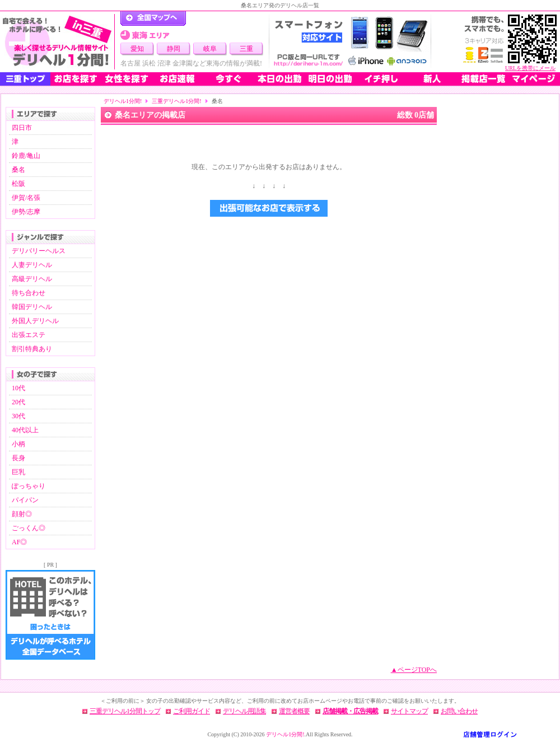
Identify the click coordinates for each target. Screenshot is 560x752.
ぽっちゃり (29, 486)
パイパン (25, 500)
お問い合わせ (459, 711)
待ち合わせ (29, 293)
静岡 (174, 49)
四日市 (22, 128)
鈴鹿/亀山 (26, 156)
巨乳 (18, 472)
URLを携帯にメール (530, 68)
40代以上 (25, 430)
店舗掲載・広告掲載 (350, 711)
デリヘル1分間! (123, 101)
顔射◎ (22, 514)
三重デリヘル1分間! (176, 101)
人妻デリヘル (32, 265)
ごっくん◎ (29, 528)
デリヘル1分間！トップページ (153, 18)
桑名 (18, 170)
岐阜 (210, 49)
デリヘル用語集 (244, 711)
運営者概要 (294, 711)
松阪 (18, 184)
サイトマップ (409, 711)
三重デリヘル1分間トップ (125, 711)
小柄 (18, 444)
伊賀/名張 (26, 198)
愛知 (137, 49)
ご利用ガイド (192, 711)
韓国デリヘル (32, 307)
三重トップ (25, 79)
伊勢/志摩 (26, 212)
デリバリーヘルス (39, 251)
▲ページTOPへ (414, 670)
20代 (18, 402)
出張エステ (29, 335)
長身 (18, 458)
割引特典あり (32, 349)
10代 (18, 388)
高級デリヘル (32, 279)
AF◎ (19, 542)
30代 (18, 416)
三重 (246, 49)
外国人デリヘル (35, 321)
